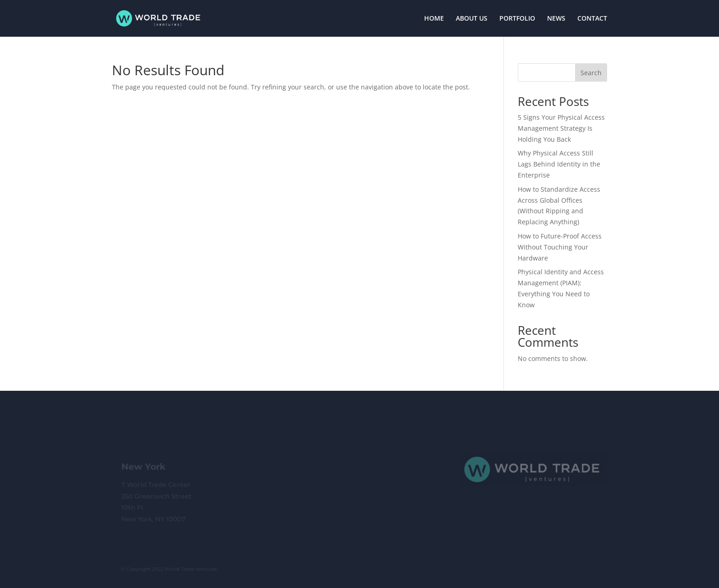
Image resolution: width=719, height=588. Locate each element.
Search (591, 73)
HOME (434, 19)
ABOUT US (472, 19)
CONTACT (592, 19)
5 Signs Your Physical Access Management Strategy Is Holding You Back (561, 128)
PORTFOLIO (517, 19)
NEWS (556, 19)
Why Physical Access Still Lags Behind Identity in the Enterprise (559, 164)
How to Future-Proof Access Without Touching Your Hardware (560, 247)
